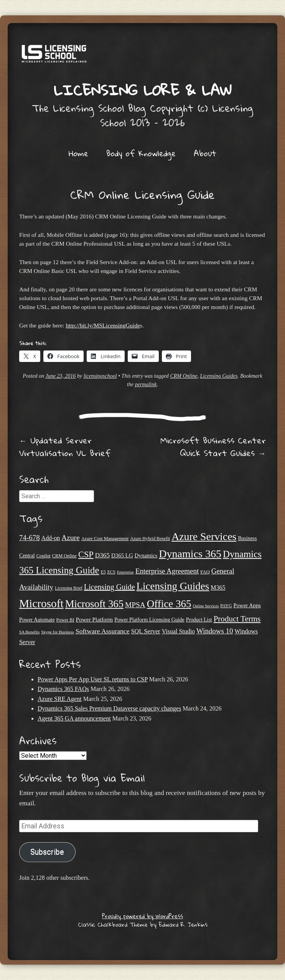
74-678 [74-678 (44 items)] (30, 538)
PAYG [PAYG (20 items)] (226, 606)
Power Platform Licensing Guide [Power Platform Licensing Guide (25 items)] (149, 620)
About (205, 153)
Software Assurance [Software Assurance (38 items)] (103, 631)
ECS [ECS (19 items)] (111, 572)
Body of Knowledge (141, 153)
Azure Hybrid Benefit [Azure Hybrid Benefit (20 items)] (150, 539)
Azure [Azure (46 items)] (70, 538)
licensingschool (100, 376)
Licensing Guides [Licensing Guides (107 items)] (173, 586)
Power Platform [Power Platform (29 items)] (95, 619)
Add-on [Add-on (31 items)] (51, 538)
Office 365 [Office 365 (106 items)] (169, 604)
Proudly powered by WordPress (142, 916)
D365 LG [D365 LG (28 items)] (122, 555)
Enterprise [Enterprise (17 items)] (125, 572)
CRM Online (184, 376)
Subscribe (47, 852)
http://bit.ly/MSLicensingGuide (103, 325)
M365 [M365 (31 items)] (218, 588)
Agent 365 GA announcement (74, 718)
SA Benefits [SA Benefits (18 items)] (29, 632)
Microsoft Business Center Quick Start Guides (213, 447)
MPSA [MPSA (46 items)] (135, 605)
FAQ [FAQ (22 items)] (205, 572)
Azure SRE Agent (60, 699)
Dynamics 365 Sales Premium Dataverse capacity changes (109, 708)
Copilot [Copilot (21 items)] (44, 556)
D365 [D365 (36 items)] (102, 555)
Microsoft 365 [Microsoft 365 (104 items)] (94, 604)
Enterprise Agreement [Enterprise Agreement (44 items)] (167, 571)
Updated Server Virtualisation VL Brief (65, 447)
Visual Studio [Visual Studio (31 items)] (178, 631)
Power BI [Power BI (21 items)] (65, 620)
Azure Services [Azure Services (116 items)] (204, 536)
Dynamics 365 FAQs (63, 689)
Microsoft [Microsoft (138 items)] (41, 603)
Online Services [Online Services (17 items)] (206, 606)
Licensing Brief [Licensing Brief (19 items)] (69, 588)
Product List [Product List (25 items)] (199, 620)
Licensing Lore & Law (143, 90)
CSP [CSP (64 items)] (86, 554)
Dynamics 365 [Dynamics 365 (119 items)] (190, 554)
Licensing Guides (219, 376)
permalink (146, 384)
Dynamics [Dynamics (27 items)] (146, 555)
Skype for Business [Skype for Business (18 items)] (58, 632)
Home (78, 153)
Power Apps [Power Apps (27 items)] (247, 605)
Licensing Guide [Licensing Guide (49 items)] (110, 587)
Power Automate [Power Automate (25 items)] (37, 620)
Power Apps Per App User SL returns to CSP (93, 679)
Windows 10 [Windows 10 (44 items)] (215, 631)
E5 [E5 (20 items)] (103, 572)
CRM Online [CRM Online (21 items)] (64, 556)
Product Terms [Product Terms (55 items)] (237, 619)
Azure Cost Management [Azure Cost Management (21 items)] (105, 539)
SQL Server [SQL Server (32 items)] (146, 631)
